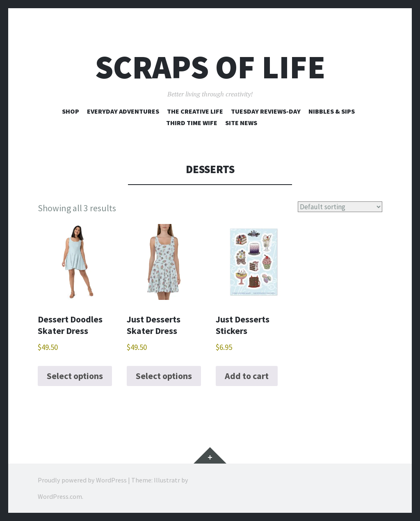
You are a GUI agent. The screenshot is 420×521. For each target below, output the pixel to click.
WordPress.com (60, 496)
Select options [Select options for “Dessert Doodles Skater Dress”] (75, 376)
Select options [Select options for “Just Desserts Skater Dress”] (164, 376)
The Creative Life (195, 111)
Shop (71, 111)
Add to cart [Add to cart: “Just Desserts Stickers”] (247, 376)
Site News (241, 123)
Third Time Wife (192, 123)
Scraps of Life (210, 67)
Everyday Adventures (123, 111)
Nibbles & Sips (332, 111)
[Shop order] (342, 206)
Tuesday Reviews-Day (266, 111)
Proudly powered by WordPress (82, 480)
